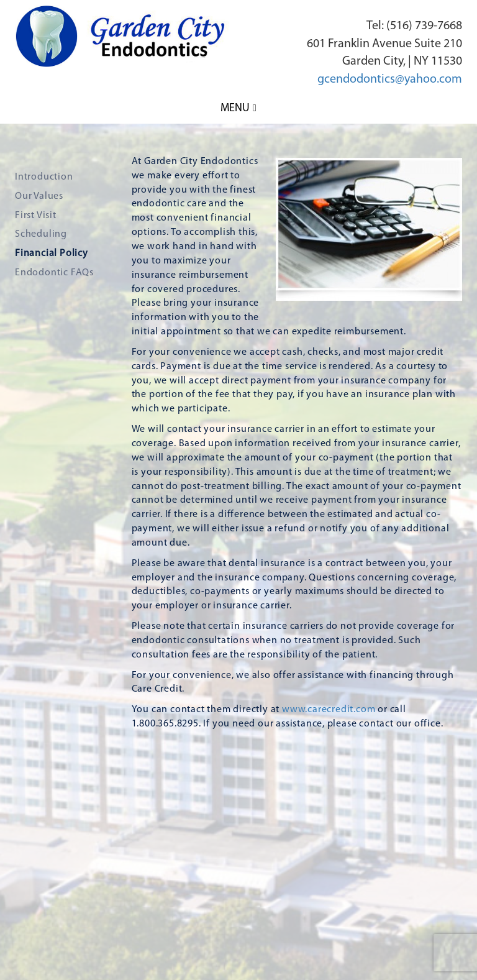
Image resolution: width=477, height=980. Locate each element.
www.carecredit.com (329, 710)
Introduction (44, 177)
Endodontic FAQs (54, 273)
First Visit (36, 216)
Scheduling (41, 234)
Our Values (39, 196)
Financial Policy (52, 254)
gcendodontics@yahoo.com (390, 80)
